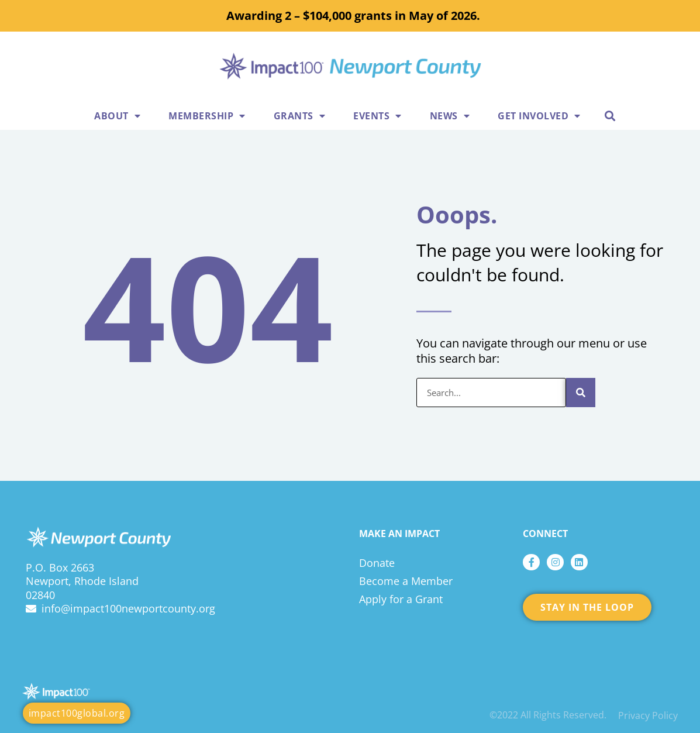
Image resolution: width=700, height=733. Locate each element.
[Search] (581, 393)
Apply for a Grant (401, 599)
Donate (377, 563)
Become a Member (406, 581)
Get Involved (539, 116)
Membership (207, 116)
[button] (610, 116)
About (117, 116)
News (450, 116)
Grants (300, 116)
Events (377, 116)
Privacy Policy (648, 715)
